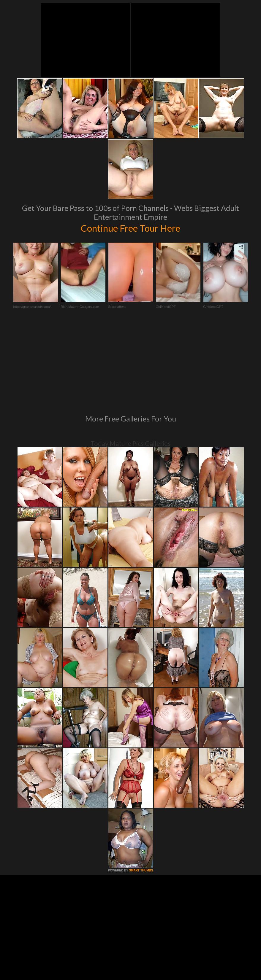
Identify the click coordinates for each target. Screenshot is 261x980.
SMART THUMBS (141, 789)
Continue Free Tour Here (131, 227)
